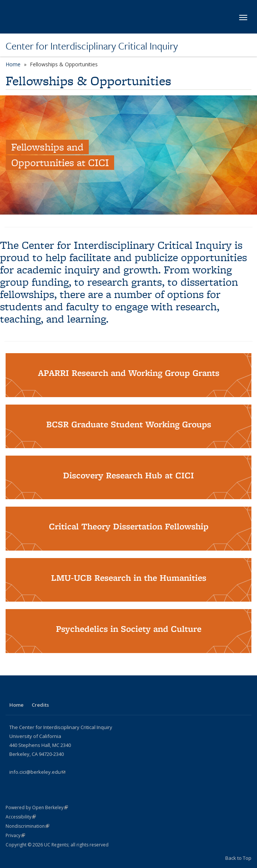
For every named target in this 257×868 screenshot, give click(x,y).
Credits (40, 705)
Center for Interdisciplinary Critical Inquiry (92, 46)
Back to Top (238, 858)
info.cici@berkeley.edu (37, 772)
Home (13, 64)
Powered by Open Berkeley (37, 807)
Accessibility (21, 817)
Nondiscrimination (27, 826)
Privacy (15, 835)
